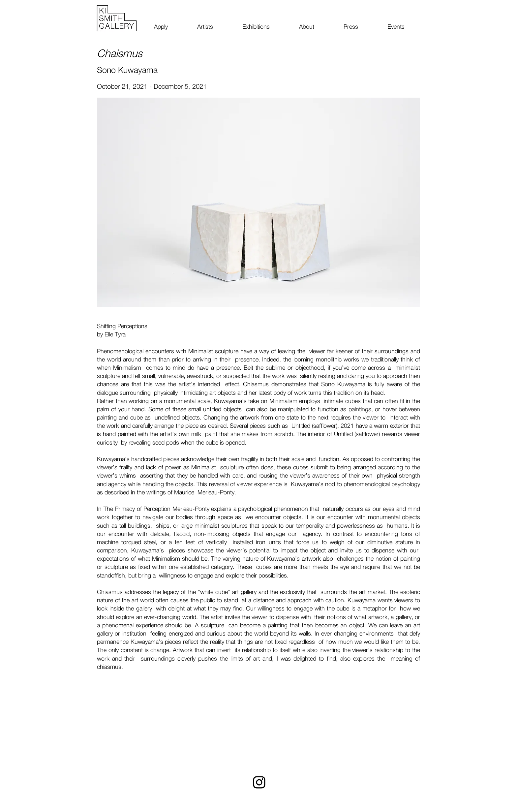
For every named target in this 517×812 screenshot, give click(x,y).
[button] (258, 202)
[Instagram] (259, 782)
